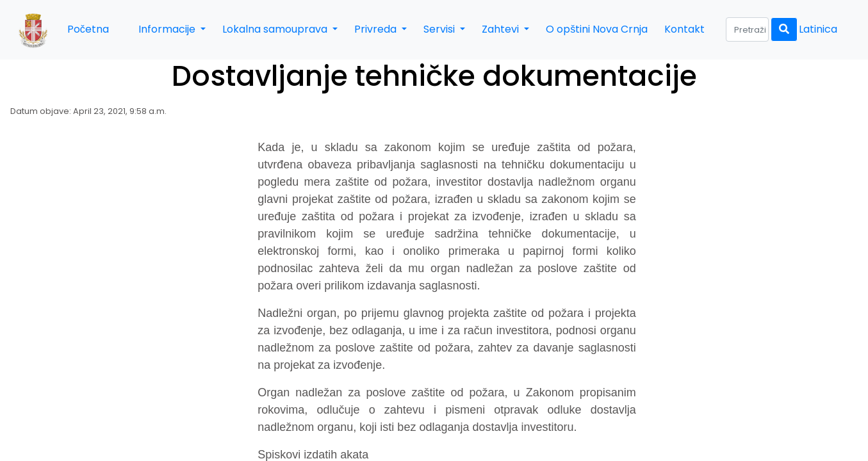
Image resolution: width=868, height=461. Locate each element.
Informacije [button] (168, 29)
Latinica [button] (818, 29)
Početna (88, 29)
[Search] (747, 29)
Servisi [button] (440, 29)
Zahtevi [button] (502, 29)
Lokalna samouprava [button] (276, 29)
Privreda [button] (377, 29)
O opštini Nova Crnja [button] (597, 29)
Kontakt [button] (684, 29)
